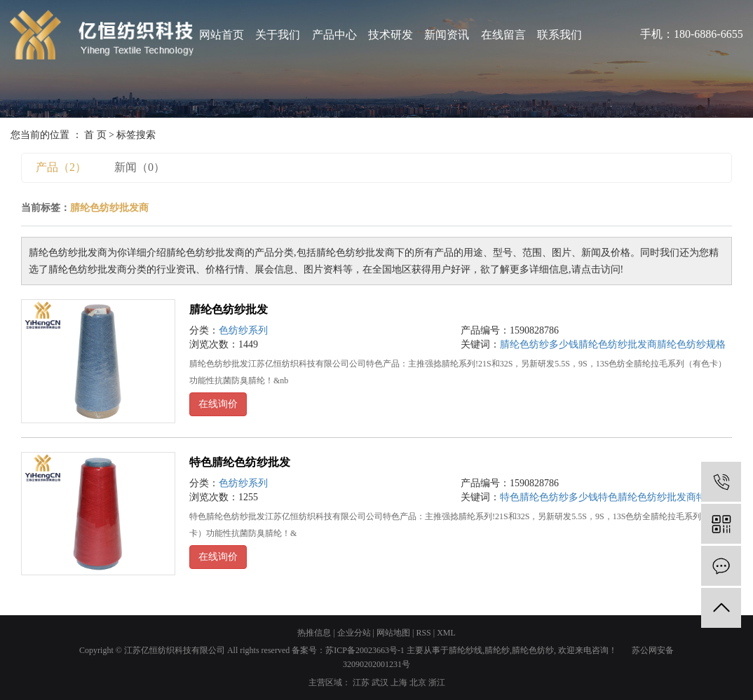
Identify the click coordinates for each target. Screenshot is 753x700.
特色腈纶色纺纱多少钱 (549, 497)
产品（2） (61, 167)
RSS (423, 633)
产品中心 (334, 35)
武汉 (380, 682)
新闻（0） (140, 167)
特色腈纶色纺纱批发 (240, 462)
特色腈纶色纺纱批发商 (647, 497)
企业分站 (354, 633)
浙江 (437, 682)
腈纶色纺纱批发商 (618, 344)
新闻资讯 (447, 35)
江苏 (361, 682)
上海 (399, 682)
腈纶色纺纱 (533, 650)
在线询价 (218, 404)
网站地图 (393, 633)
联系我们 (559, 35)
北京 (418, 682)
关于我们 (278, 35)
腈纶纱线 (466, 650)
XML (446, 633)
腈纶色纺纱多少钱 (539, 344)
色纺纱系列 (243, 330)
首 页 (95, 135)
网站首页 (222, 35)
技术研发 (391, 35)
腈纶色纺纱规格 (691, 344)
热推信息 (314, 633)
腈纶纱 (497, 650)
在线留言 (503, 35)
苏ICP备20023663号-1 (365, 650)
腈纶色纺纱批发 (229, 309)
